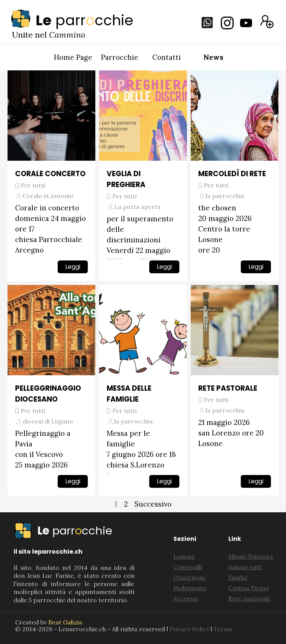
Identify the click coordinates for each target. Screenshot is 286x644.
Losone (184, 556)
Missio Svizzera (251, 556)
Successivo (153, 504)
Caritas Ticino (249, 588)
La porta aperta (137, 207)
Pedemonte (190, 588)
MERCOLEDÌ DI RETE (232, 174)
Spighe (238, 577)
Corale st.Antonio (48, 196)
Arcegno (186, 598)
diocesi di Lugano (48, 421)
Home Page (73, 57)
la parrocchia (225, 196)
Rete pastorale (250, 598)
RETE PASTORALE (228, 388)
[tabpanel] (104, 20)
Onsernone (190, 577)
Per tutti (33, 185)
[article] (51, 176)
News (213, 57)
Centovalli (188, 567)
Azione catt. (246, 567)
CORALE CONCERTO (50, 174)
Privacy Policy (189, 629)
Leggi (73, 267)
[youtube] (246, 23)
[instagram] (227, 23)
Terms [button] (223, 629)
